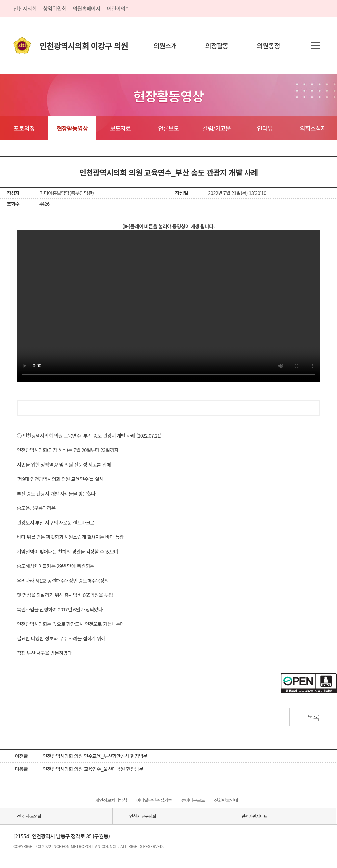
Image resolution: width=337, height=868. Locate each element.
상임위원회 (55, 8)
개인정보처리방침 (111, 800)
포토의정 (24, 128)
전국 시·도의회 (29, 816)
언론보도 (168, 128)
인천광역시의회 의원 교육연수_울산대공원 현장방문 (93, 769)
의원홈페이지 (87, 8)
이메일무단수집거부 (154, 800)
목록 (313, 717)
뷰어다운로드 (193, 800)
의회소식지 (313, 128)
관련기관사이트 (254, 816)
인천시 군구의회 (143, 816)
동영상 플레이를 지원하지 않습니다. (168, 306)
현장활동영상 (72, 128)
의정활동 (217, 46)
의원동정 (268, 46)
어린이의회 (118, 8)
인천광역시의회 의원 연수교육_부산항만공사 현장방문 (95, 756)
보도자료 (120, 128)
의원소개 (165, 46)
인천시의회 (25, 8)
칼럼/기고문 (217, 128)
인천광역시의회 (84, 46)
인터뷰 (265, 128)
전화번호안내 (226, 800)
